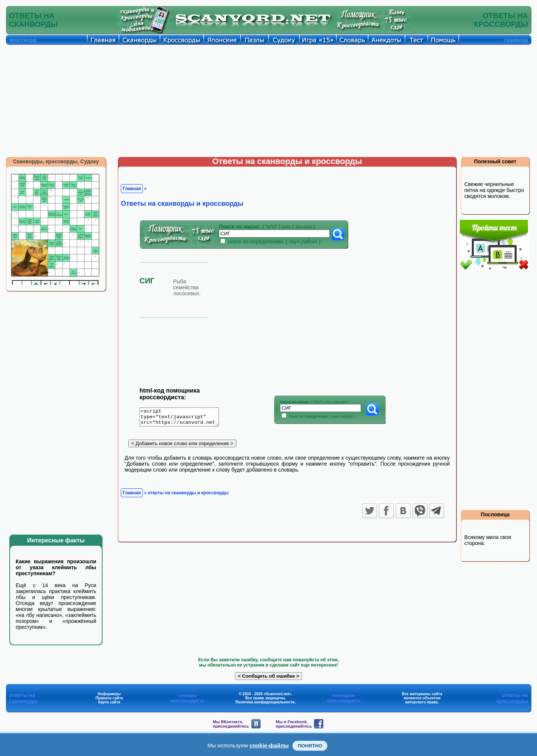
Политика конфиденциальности (265, 702)
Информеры (109, 694)
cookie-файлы (269, 745)
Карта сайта (109, 702)
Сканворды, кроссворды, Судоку (56, 161)
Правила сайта (109, 698)
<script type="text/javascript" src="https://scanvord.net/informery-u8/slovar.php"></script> (184, 418)
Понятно (310, 746)
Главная (132, 189)
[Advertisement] (268, 101)
